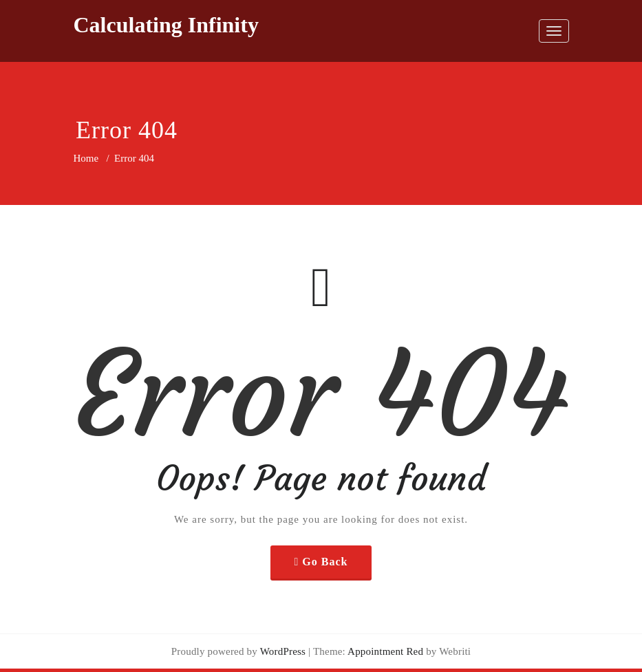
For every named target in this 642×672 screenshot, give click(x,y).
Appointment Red (384, 651)
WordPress (283, 651)
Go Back (325, 562)
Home (86, 158)
